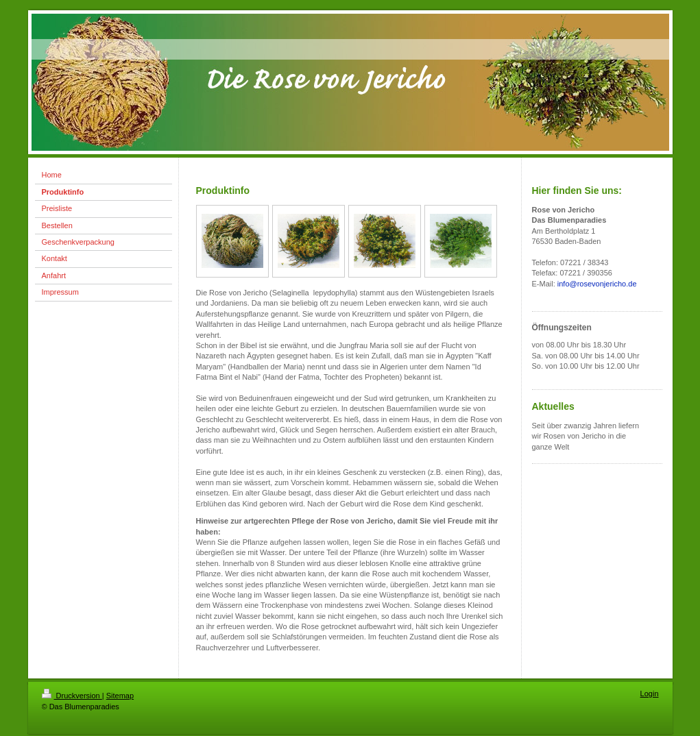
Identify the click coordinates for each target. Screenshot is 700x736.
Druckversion (72, 696)
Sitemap (120, 696)
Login (650, 694)
